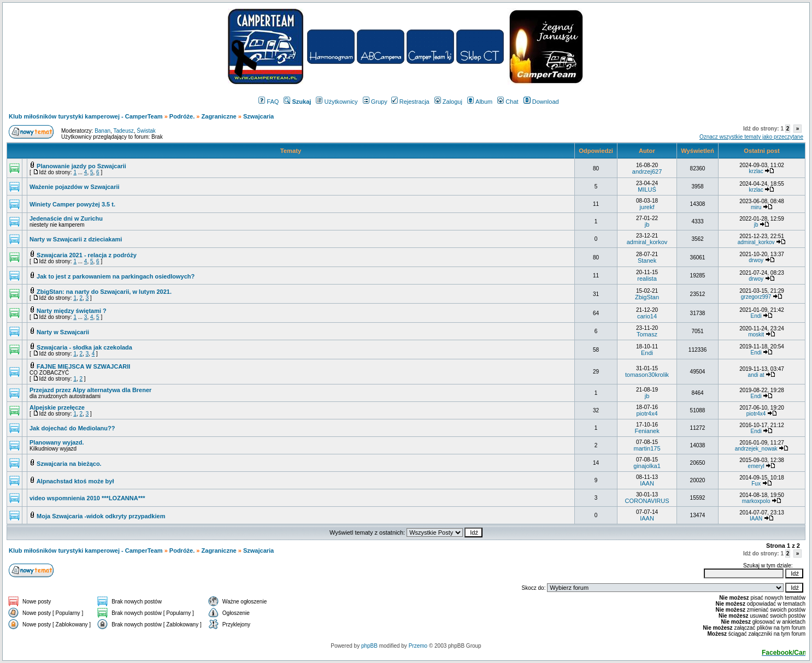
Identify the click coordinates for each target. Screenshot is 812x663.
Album (480, 102)
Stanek (647, 261)
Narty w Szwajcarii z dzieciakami (76, 239)
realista (647, 279)
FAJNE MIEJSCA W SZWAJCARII (83, 366)
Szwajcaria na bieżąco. (69, 464)
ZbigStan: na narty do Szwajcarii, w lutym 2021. (104, 292)
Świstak (146, 131)
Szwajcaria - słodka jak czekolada (84, 347)
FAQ (269, 102)
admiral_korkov (647, 242)
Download (541, 102)
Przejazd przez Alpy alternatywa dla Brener (90, 390)
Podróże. (183, 116)
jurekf (647, 207)
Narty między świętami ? (72, 311)
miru (756, 207)
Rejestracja (410, 102)
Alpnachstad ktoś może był (75, 481)
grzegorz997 (756, 297)
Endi (756, 316)
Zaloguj (448, 102)
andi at (756, 375)
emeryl (756, 466)
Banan (102, 131)
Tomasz (647, 334)
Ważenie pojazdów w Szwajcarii (75, 187)
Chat (508, 102)
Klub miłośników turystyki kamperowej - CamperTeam (86, 116)
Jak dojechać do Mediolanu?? (72, 428)
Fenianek (647, 431)
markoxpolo (756, 501)
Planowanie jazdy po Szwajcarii (81, 166)
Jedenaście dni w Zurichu (66, 218)
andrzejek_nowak (756, 449)
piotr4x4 (647, 413)
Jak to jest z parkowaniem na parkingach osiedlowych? (116, 276)
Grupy (375, 102)
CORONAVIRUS (647, 501)
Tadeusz (123, 131)
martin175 (647, 448)
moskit (756, 335)
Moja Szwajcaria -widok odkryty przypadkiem (101, 516)
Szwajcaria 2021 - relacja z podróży (87, 255)
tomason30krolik (647, 375)
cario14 (647, 316)
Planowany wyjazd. (57, 442)
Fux (756, 484)
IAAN (647, 483)
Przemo (418, 646)
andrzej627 (647, 171)
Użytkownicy (337, 102)
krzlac (756, 171)
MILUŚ (647, 190)
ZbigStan (647, 297)
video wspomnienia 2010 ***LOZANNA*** (87, 498)
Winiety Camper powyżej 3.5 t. (72, 204)
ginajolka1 (647, 466)
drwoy (756, 260)
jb (647, 224)
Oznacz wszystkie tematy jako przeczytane (751, 137)
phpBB (369, 646)
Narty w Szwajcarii (63, 332)
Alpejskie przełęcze (57, 407)
